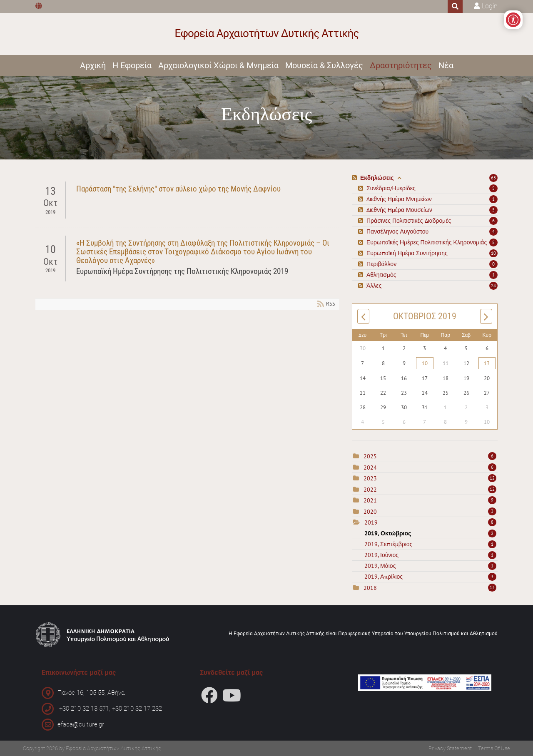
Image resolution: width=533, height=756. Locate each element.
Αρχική (93, 65)
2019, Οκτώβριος (430, 533)
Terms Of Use (494, 748)
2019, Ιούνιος (430, 555)
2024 (370, 468)
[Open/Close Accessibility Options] (513, 20)
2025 (370, 456)
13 (487, 363)
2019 (371, 522)
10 (493, 253)
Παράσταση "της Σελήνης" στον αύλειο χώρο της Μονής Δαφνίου (178, 189)
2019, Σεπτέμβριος (430, 544)
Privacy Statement (450, 748)
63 (493, 178)
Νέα (446, 65)
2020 (370, 512)
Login (490, 6)
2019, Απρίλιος (430, 577)
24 (493, 286)
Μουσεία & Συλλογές (324, 65)
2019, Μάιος (430, 566)
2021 (370, 500)
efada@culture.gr (81, 724)
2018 (370, 588)
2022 (370, 490)
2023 (370, 478)
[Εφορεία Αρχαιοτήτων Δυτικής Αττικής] (267, 34)
